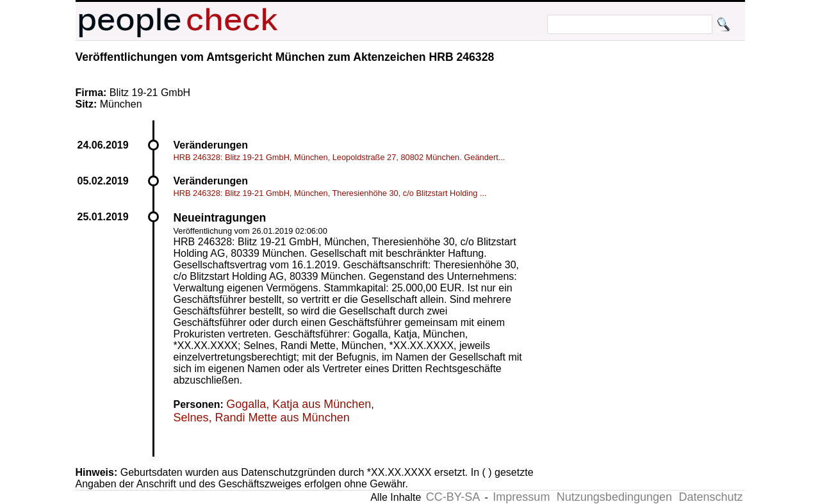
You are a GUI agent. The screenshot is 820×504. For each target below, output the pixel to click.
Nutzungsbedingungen (614, 497)
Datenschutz (710, 497)
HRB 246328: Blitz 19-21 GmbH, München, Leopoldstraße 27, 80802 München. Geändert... (340, 157)
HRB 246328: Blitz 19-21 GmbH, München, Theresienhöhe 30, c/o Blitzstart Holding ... (330, 193)
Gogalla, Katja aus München (299, 404)
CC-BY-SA (453, 497)
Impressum (521, 497)
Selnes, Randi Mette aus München (262, 418)
